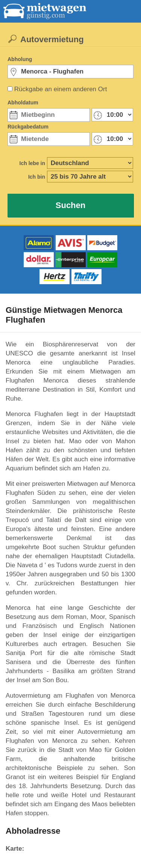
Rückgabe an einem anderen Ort (61, 89)
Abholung (20, 59)
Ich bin (37, 177)
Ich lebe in (32, 163)
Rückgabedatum (28, 127)
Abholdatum (23, 103)
